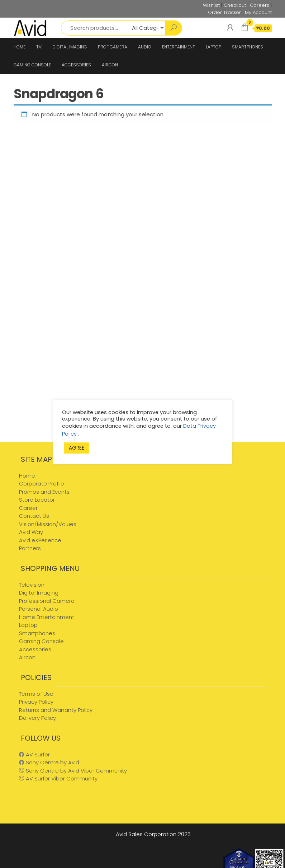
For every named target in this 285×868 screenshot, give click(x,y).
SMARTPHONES (248, 47)
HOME (20, 47)
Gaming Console (41, 641)
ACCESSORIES (76, 65)
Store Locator (37, 500)
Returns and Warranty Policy (56, 710)
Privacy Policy (36, 702)
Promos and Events (44, 492)
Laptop (28, 625)
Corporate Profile (42, 484)
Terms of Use (36, 694)
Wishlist (211, 5)
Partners (30, 548)
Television (32, 585)
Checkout (235, 5)
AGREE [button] (77, 448)
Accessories (35, 649)
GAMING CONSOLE (32, 65)
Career (28, 508)
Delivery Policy (37, 718)
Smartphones (37, 633)
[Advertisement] (75, 384)
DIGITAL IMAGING (70, 47)
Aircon (27, 657)
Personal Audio (39, 609)
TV (39, 47)
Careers (260, 5)
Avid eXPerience (40, 540)
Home (27, 476)
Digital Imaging (39, 593)
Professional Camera (47, 601)
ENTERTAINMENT (179, 47)
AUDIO (145, 47)
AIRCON (110, 65)
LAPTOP (213, 47)
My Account (258, 12)
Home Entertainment (47, 617)
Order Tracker (224, 12)
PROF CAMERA (113, 47)
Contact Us (34, 516)
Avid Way (31, 532)
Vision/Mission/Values (48, 524)
